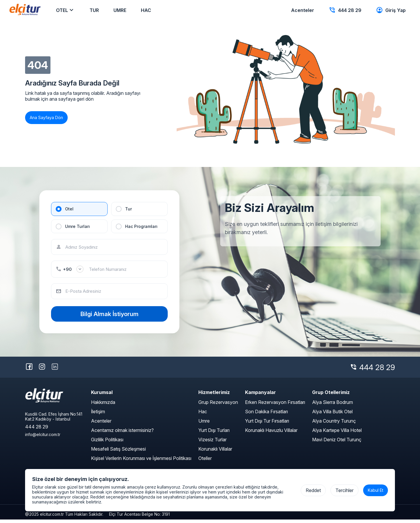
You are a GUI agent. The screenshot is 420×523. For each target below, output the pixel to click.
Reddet (313, 490)
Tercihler (344, 490)
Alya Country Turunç (334, 424)
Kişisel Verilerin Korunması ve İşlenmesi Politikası (141, 462)
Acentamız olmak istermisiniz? (122, 434)
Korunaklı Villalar (215, 452)
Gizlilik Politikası (107, 443)
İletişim (98, 415)
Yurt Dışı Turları (214, 434)
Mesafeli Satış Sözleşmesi (118, 452)
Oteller (205, 462)
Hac (203, 415)
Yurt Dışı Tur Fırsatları (267, 424)
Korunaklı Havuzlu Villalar (271, 434)
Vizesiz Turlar (212, 443)
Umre (204, 424)
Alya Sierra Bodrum (332, 406)
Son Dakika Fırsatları (266, 415)
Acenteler (101, 424)
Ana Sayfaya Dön (46, 117)
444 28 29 (377, 371)
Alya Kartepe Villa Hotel (337, 434)
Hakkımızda (103, 406)
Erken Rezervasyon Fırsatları (275, 406)
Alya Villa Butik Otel (332, 415)
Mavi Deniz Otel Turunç (337, 443)
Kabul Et (376, 490)
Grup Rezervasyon (218, 406)
